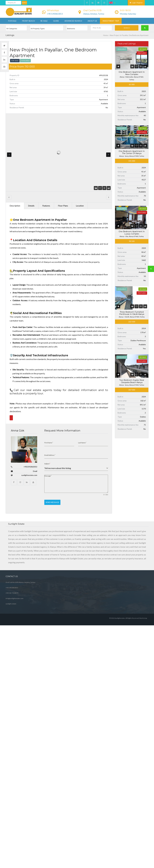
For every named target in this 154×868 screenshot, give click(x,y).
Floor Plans (63, 179)
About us (92, 21)
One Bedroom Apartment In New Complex (132, 73)
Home (106, 35)
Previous (9, 145)
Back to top (143, 568)
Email (35, 444)
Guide (56, 21)
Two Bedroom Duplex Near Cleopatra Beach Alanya (132, 381)
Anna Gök (18, 404)
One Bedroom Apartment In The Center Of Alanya (132, 152)
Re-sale (44, 21)
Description (15, 179)
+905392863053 (30, 440)
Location (80, 179)
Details (31, 179)
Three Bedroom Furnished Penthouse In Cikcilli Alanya (132, 313)
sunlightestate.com (29, 448)
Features (46, 179)
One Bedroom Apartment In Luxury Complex (132, 233)
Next (108, 145)
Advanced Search (73, 21)
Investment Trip (111, 21)
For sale (12, 21)
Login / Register (136, 3)
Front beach (28, 21)
